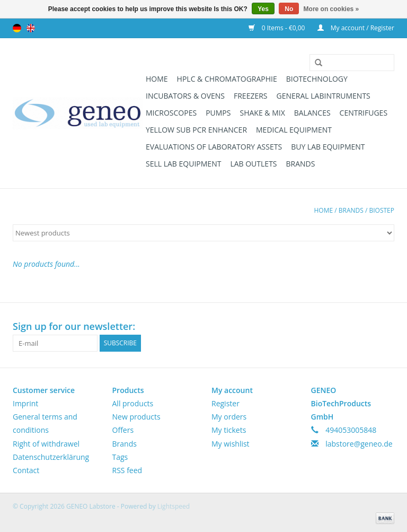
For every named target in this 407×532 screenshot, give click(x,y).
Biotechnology (317, 79)
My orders (229, 417)
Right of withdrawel (46, 444)
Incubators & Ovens (185, 96)
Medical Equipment (294, 130)
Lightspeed (174, 506)
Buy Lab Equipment (328, 147)
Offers (123, 430)
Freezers (251, 96)
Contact (26, 470)
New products (136, 417)
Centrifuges (364, 113)
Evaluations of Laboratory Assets (214, 147)
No (289, 9)
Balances (312, 113)
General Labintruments (324, 96)
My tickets (229, 430)
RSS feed (127, 470)
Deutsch (17, 28)
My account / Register (356, 28)
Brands (301, 164)
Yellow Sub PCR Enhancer (196, 130)
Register (225, 403)
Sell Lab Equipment (183, 164)
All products (133, 403)
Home (157, 79)
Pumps (218, 113)
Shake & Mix (262, 113)
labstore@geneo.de (359, 444)
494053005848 (351, 430)
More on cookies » (331, 9)
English (31, 28)
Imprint (25, 403)
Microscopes (171, 113)
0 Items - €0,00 (278, 28)
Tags (120, 457)
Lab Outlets (253, 164)
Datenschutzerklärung (51, 457)
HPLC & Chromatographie (227, 79)
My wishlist (231, 444)
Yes (263, 9)
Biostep (382, 210)
